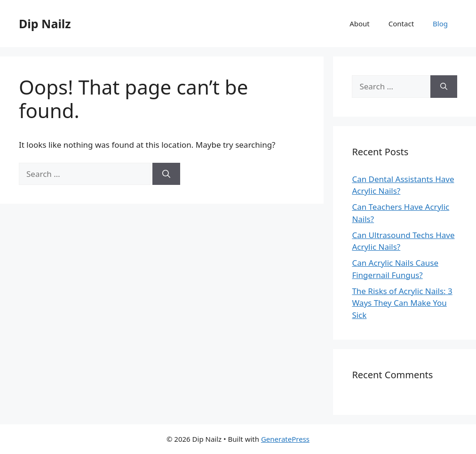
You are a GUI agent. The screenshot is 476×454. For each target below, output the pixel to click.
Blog (440, 24)
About (360, 24)
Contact (401, 24)
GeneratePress (285, 439)
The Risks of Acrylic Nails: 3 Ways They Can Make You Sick (402, 303)
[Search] (166, 174)
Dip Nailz (45, 24)
